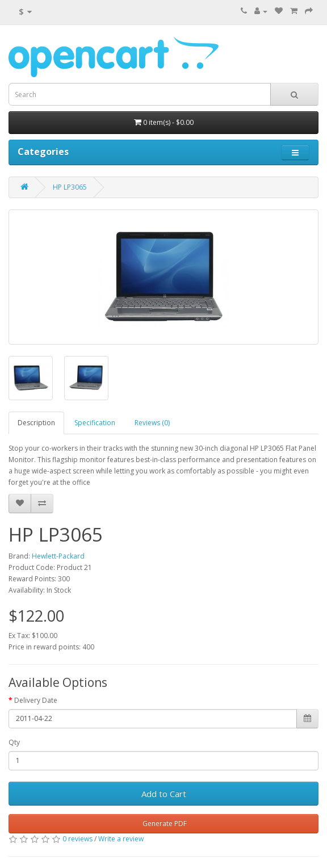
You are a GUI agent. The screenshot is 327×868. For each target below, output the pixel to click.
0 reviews (77, 839)
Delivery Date (36, 700)
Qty (14, 742)
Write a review (121, 839)
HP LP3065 (70, 187)
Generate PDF (164, 823)
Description (36, 423)
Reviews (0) (152, 423)
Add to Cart (164, 794)
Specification (95, 423)
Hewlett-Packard (58, 556)
